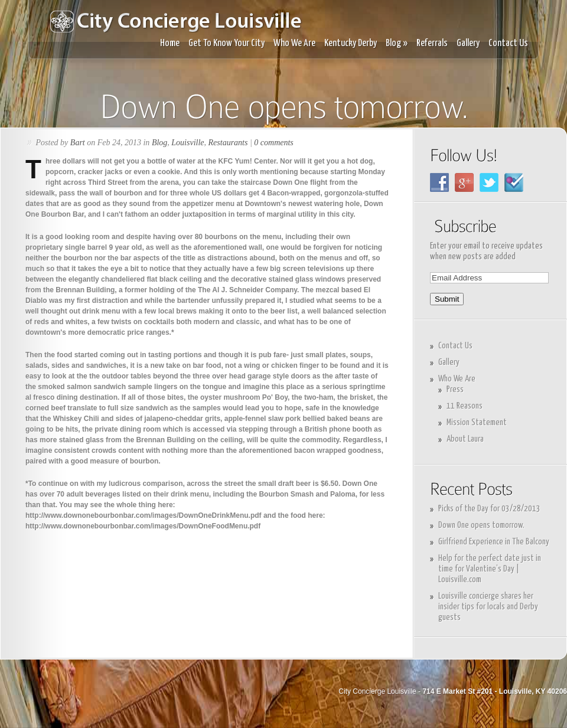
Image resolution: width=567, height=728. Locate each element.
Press (455, 389)
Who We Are (294, 43)
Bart (78, 143)
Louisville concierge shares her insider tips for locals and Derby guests (488, 607)
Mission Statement (477, 422)
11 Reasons (465, 406)
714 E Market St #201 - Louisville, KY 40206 (495, 691)
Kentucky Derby (351, 43)
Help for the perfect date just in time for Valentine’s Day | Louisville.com (490, 569)
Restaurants (228, 143)
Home (170, 43)
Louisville (188, 143)
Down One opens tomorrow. (481, 525)
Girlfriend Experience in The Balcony (494, 542)
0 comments (274, 143)
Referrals (432, 43)
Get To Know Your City (227, 43)
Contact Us (508, 43)
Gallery (468, 43)
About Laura (465, 439)
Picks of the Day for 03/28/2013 (489, 509)
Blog (397, 43)
